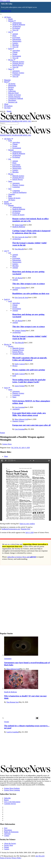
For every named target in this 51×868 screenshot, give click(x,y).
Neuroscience (17, 41)
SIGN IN (3, 111)
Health (10, 19)
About (6, 104)
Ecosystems (16, 38)
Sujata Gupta (19, 225)
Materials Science (18, 62)
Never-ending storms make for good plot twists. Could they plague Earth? (29, 381)
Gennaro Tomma (20, 288)
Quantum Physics (18, 63)
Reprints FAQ (26, 529)
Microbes (15, 45)
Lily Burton (19, 278)
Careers (7, 849)
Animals (15, 34)
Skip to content (5, 1)
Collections (12, 91)
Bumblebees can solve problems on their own (31, 294)
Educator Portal (13, 93)
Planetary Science (18, 73)
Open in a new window (27, 524)
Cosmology (16, 75)
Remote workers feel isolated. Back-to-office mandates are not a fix (30, 220)
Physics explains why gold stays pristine (29, 370)
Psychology (16, 28)
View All (15, 30)
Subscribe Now (6, 11)
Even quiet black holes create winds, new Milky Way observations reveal (29, 414)
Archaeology (17, 26)
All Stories (12, 84)
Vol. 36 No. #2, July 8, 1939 (20, 448)
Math (10, 196)
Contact (7, 836)
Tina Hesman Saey (13, 702)
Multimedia (12, 85)
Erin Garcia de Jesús (21, 237)
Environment (17, 56)
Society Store (9, 845)
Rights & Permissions (11, 832)
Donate (9, 111)
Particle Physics (18, 65)
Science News (7, 444)
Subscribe (7, 798)
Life (11, 32)
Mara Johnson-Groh (21, 419)
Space (11, 69)
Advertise (7, 834)
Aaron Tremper (20, 386)
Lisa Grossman (20, 407)
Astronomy (16, 71)
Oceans (15, 54)
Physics (12, 60)
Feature (2, 433)
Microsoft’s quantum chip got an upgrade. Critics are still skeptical (30, 359)
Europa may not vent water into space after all (31, 425)
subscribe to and (22, 557)
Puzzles (11, 89)
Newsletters (12, 100)
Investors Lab (13, 102)
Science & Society (14, 198)
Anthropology (17, 23)
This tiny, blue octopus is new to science (29, 284)
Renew (6, 800)
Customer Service (10, 804)
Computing (16, 191)
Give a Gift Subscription (12, 802)
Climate (15, 52)
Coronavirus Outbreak (16, 98)
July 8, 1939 (30, 533)
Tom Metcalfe (19, 249)
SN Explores (8, 106)
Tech (10, 189)
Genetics (15, 43)
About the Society (10, 843)
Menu (7, 82)
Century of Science (15, 95)
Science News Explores (12, 788)
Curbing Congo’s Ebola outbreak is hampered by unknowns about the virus (31, 232)
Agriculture (16, 50)
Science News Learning (12, 790)
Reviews (11, 87)
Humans (12, 21)
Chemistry (12, 194)
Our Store (7, 108)
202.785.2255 (40, 856)
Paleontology (17, 39)
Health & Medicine (19, 25)
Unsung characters (14, 97)
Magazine (7, 80)
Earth (11, 49)
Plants (14, 36)
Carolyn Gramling (13, 732)
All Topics (8, 17)
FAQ (6, 828)
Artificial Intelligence (19, 192)
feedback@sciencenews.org (11, 529)
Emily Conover (20, 364)
